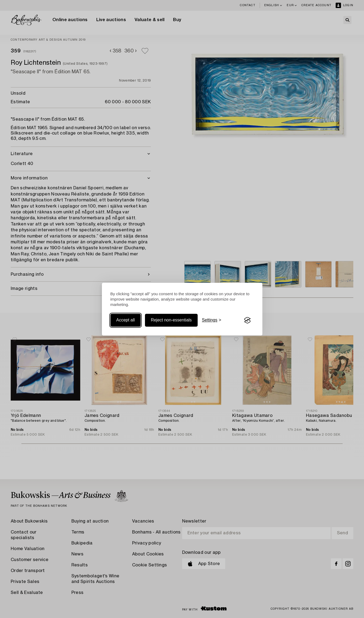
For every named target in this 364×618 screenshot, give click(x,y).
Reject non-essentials (171, 320)
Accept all (126, 320)
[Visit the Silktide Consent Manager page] (247, 320)
